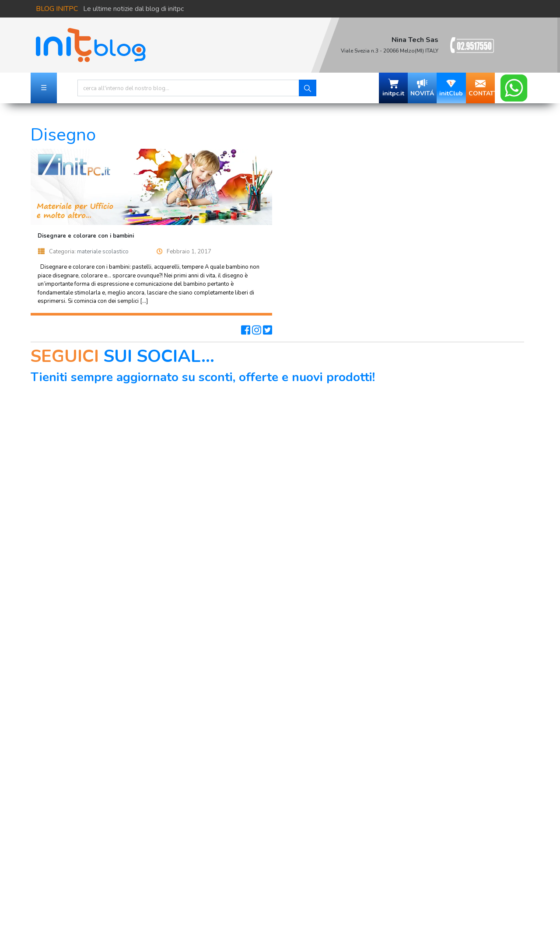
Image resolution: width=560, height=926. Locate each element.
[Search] (188, 88)
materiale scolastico (103, 252)
